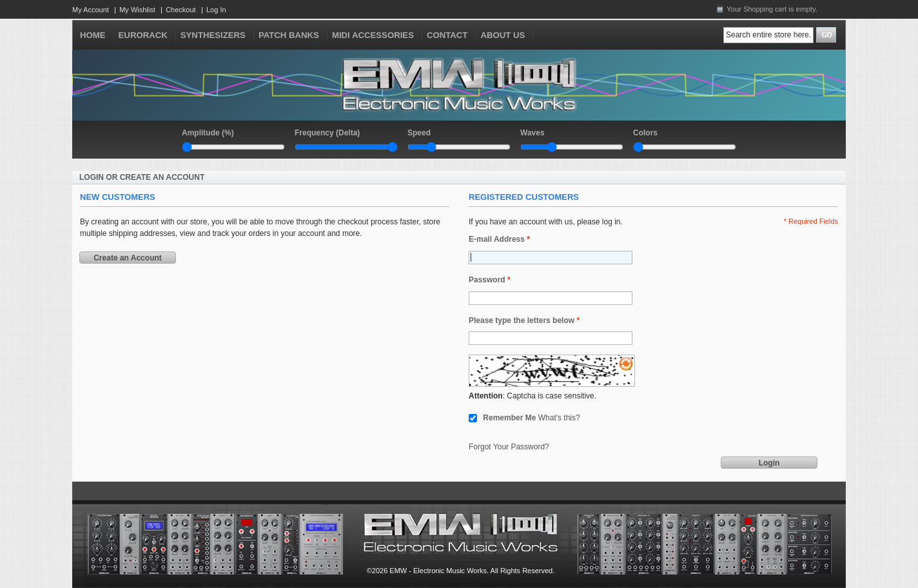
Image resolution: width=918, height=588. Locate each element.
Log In (216, 10)
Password (487, 280)
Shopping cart (765, 9)
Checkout (181, 10)
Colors (645, 133)
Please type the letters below (522, 321)
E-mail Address (497, 240)
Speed (419, 133)
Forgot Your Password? (509, 447)
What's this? (559, 418)
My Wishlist (137, 10)
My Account (91, 10)
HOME (93, 35)
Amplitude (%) (208, 133)
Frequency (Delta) (327, 133)
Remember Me (509, 418)
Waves (532, 133)
